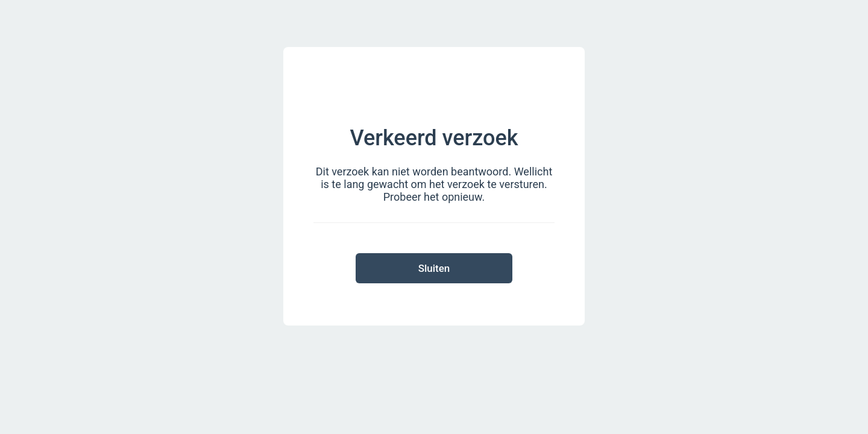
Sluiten (434, 268)
